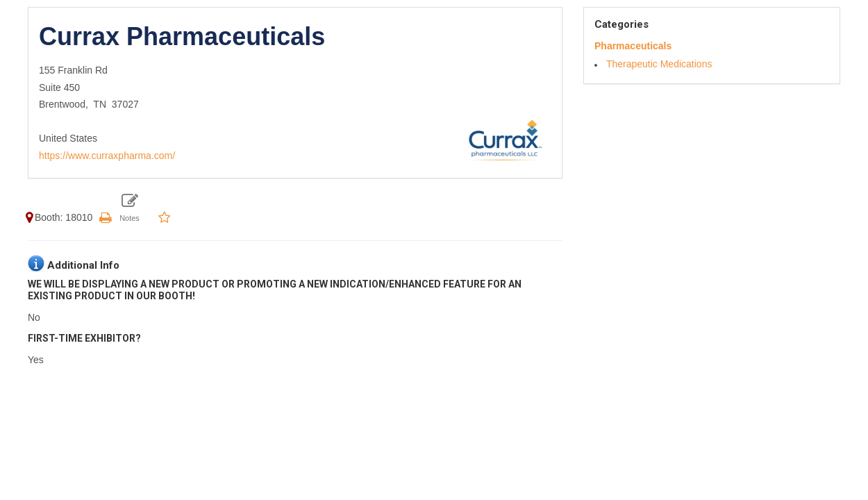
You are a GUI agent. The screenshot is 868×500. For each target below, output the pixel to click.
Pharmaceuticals (633, 46)
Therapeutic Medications (659, 64)
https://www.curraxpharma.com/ (107, 156)
